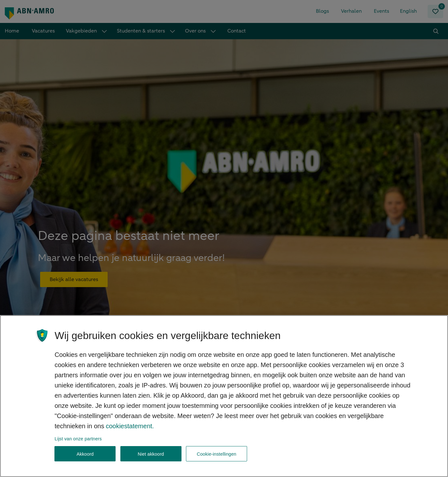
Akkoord (85, 460)
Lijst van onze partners (78, 445)
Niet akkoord (151, 460)
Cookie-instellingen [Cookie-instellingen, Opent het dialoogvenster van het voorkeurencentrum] (217, 460)
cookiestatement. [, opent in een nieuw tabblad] (130, 432)
